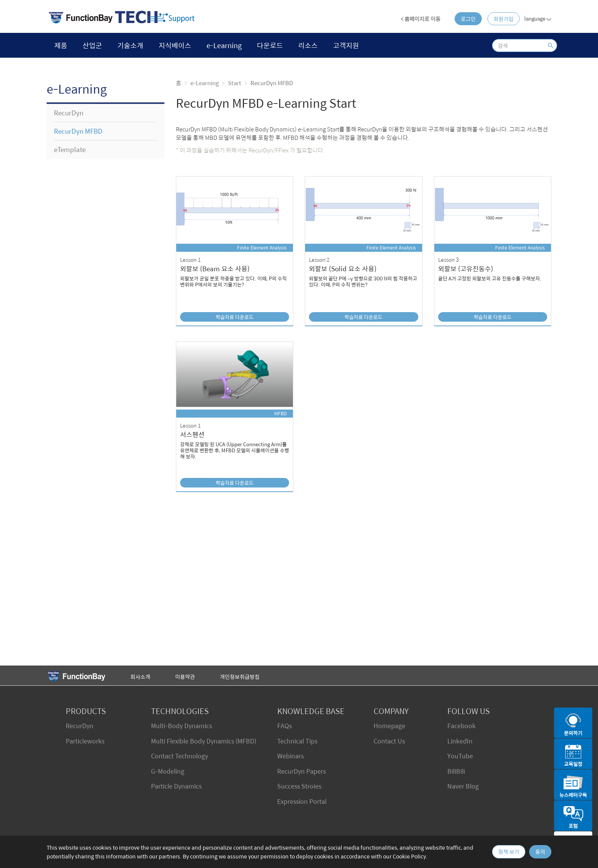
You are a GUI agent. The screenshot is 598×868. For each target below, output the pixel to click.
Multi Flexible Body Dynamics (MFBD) (204, 741)
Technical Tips (297, 741)
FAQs (284, 726)
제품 (61, 45)
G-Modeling (168, 771)
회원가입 (504, 19)
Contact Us (389, 741)
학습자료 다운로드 (235, 317)
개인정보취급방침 (240, 677)
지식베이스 (175, 45)
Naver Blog (463, 786)
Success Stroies (299, 786)
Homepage (389, 726)
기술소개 (130, 45)
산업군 (92, 45)
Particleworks (85, 741)
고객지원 (346, 45)
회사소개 (140, 677)
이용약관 (185, 677)
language (538, 19)
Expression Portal (302, 801)
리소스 (308, 45)
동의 (540, 852)
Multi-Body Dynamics (181, 726)
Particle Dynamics (176, 786)
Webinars (290, 756)
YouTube (460, 756)
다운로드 (270, 45)
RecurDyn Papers (301, 771)
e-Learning (224, 45)
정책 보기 (509, 852)
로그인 (468, 19)
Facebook (461, 726)
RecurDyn (80, 726)
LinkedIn (460, 741)
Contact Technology (180, 756)
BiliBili (456, 771)
